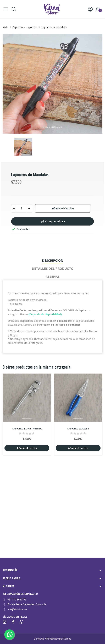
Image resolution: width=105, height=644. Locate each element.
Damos (67, 639)
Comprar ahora (52, 221)
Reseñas (52, 277)
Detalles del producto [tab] (53, 269)
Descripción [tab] (53, 260)
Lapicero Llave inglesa (27, 429)
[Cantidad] (21, 208)
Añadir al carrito (63, 208)
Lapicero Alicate (78, 429)
